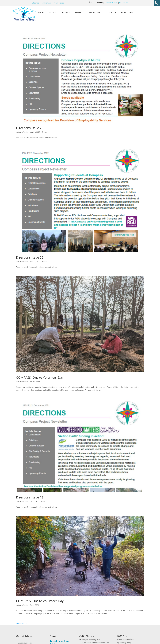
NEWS (124, 13)
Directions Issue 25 (30, 128)
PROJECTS (79, 13)
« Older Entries (22, 624)
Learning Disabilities (26, 643)
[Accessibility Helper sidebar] (157, 3)
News (44, 132)
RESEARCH (66, 13)
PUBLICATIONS (95, 13)
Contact (124, 3)
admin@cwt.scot (111, 3)
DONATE (122, 636)
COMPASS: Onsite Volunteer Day (40, 377)
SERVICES (53, 13)
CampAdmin (23, 132)
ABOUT (41, 13)
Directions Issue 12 (30, 497)
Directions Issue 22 (30, 257)
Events (132, 13)
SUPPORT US (111, 13)
